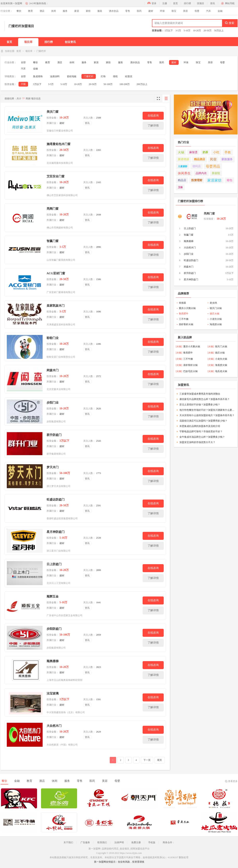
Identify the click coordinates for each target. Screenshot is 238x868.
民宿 (213, 159)
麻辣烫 (193, 152)
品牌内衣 (201, 173)
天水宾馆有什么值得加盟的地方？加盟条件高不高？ (207, 415)
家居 (77, 11)
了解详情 (153, 126)
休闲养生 (184, 173)
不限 (23, 84)
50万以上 (219, 31)
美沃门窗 (53, 112)
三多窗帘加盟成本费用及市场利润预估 (200, 394)
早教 (228, 152)
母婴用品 (213, 166)
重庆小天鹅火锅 (187, 308)
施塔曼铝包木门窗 (59, 144)
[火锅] (179, 347)
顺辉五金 (53, 596)
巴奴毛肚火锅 (190, 371)
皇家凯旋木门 (56, 306)
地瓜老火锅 (221, 371)
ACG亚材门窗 (56, 273)
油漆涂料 (55, 76)
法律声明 (119, 842)
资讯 (213, 3)
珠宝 (174, 11)
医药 (139, 11)
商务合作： (169, 842)
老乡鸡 (213, 303)
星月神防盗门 (56, 532)
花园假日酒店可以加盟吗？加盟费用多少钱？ (203, 421)
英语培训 (183, 159)
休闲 (54, 11)
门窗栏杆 (89, 76)
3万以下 (169, 31)
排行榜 (187, 3)
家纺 (88, 11)
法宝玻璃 (53, 693)
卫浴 (180, 187)
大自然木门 (54, 726)
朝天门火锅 (216, 308)
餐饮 (19, 11)
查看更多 (233, 781)
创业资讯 (70, 42)
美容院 (216, 173)
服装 (100, 11)
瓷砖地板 (72, 76)
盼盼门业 (53, 338)
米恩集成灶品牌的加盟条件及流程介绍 (200, 426)
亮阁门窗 (53, 209)
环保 (162, 11)
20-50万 (208, 31)
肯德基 (182, 303)
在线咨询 (153, 116)
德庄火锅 (214, 314)
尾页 (160, 760)
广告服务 (85, 842)
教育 (30, 11)
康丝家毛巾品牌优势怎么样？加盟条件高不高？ (205, 399)
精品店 (182, 180)
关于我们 (68, 842)
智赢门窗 (53, 241)
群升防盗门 (54, 435)
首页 (175, 3)
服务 (65, 11)
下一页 (147, 760)
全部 (23, 62)
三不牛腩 (184, 319)
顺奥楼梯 (53, 661)
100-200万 (125, 84)
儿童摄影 (183, 166)
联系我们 (102, 842)
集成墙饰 (38, 76)
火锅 (181, 152)
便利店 (197, 166)
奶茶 (205, 152)
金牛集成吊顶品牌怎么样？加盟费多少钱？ (202, 437)
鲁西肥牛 (184, 314)
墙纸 (115, 76)
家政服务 (227, 159)
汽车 (209, 11)
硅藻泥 (129, 76)
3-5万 (178, 31)
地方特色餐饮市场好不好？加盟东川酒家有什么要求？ (207, 410)
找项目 (201, 3)
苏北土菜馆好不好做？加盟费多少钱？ (200, 405)
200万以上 (142, 84)
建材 (151, 11)
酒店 (42, 11)
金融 (220, 11)
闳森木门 (53, 370)
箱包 (229, 180)
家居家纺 (214, 180)
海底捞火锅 (216, 324)
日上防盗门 (54, 564)
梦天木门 (53, 467)
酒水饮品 (114, 11)
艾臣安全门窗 (56, 176)
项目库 (28, 42)
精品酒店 (200, 159)
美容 (185, 11)
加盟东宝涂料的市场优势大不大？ (197, 442)
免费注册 (136, 842)
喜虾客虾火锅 (186, 324)
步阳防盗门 (54, 629)
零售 (128, 11)
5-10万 (187, 31)
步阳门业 (53, 403)
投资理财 (197, 180)
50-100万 (108, 84)
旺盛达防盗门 (56, 500)
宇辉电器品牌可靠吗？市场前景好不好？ (201, 432)
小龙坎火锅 (216, 319)
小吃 (216, 152)
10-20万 (197, 31)
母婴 (197, 11)
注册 (165, 3)
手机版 (152, 842)
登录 (154, 3)
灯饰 (103, 76)
